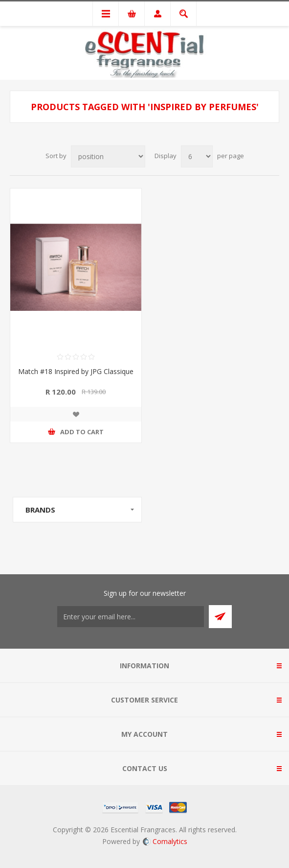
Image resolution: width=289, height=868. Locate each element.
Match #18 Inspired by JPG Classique (76, 371)
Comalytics (165, 841)
